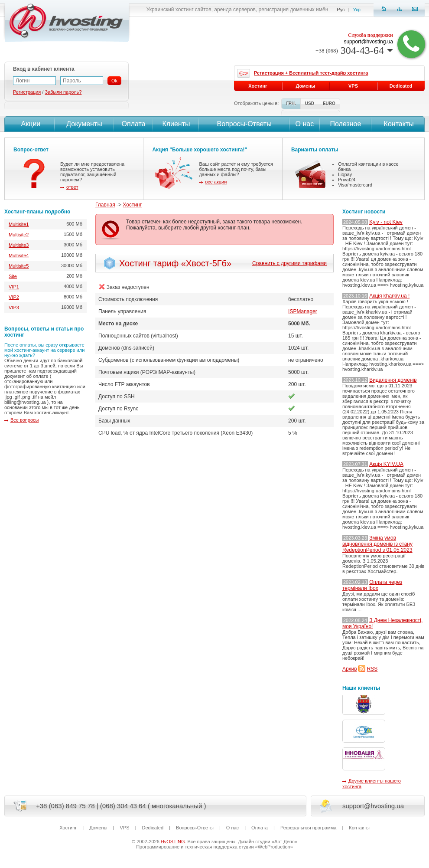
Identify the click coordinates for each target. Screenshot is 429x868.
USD (310, 103)
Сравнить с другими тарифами (289, 263)
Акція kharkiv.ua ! (389, 296)
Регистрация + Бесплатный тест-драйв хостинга (311, 73)
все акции (216, 182)
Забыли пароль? (63, 92)
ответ (72, 187)
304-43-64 (354, 50)
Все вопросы (24, 420)
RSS (372, 669)
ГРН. (291, 103)
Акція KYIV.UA (386, 464)
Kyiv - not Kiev (386, 222)
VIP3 (14, 308)
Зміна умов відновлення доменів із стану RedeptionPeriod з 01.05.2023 (377, 544)
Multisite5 (19, 266)
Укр (357, 10)
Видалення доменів (393, 380)
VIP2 (14, 297)
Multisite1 (19, 224)
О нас (305, 124)
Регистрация (27, 92)
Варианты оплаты (315, 150)
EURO (329, 103)
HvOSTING (173, 842)
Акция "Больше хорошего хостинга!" (200, 150)
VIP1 (14, 287)
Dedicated (401, 86)
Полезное (346, 124)
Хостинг (132, 205)
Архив (350, 669)
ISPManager (303, 311)
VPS (353, 86)
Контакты (398, 124)
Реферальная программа (308, 828)
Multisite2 (19, 235)
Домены (306, 86)
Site (13, 276)
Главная (105, 205)
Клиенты (176, 124)
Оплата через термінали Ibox (372, 585)
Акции (30, 124)
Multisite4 (19, 255)
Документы (84, 124)
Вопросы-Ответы (244, 124)
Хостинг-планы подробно (37, 212)
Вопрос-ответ (31, 150)
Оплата (134, 124)
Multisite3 (19, 245)
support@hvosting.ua (368, 42)
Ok (114, 81)
